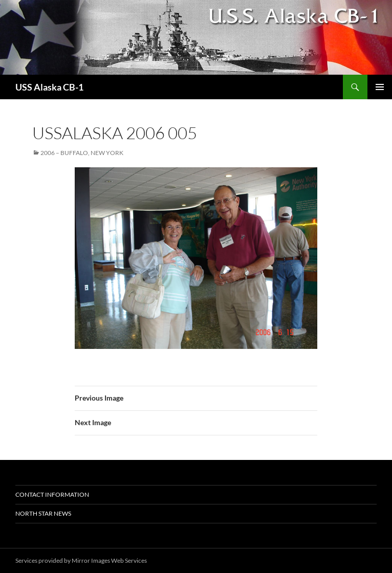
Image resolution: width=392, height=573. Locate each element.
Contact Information (52, 494)
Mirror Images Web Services (109, 560)
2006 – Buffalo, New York (82, 153)
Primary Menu (380, 87)
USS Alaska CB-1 (49, 87)
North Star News (43, 513)
